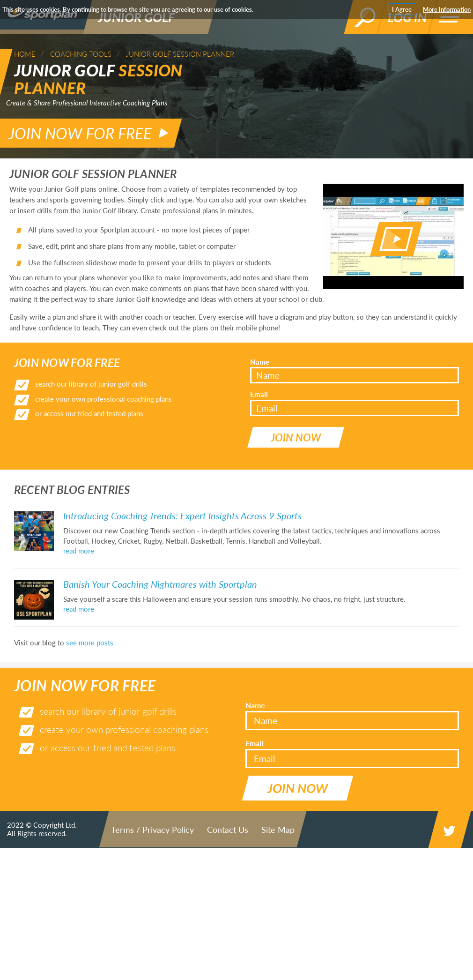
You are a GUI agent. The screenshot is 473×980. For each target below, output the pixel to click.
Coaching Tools (81, 54)
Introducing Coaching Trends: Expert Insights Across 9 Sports (182, 499)
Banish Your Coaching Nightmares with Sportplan (160, 567)
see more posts (90, 625)
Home (25, 54)
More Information (447, 9)
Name (260, 353)
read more (79, 534)
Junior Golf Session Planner (180, 54)
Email (259, 385)
